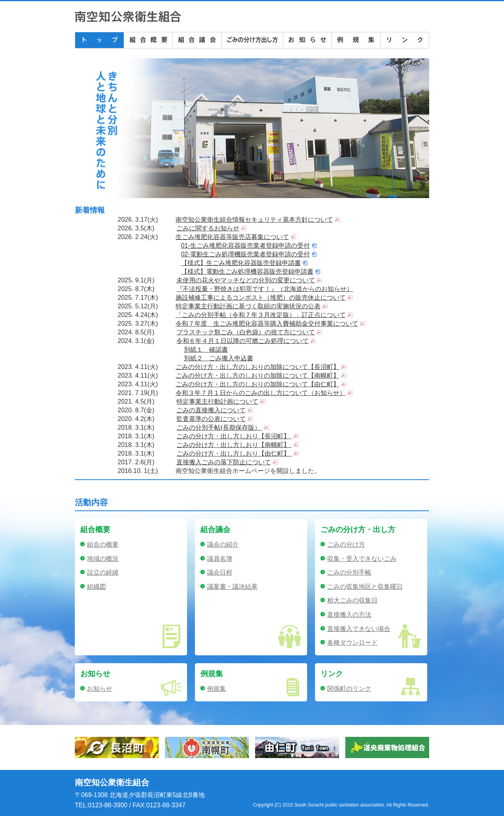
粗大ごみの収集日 (352, 600)
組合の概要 (103, 544)
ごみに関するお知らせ (208, 228)
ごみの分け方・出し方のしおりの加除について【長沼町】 (258, 367)
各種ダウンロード (352, 643)
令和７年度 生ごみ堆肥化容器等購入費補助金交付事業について (267, 324)
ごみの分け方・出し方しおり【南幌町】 (234, 445)
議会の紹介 (223, 544)
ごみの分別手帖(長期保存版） (219, 427)
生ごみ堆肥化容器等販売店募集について (232, 237)
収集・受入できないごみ (362, 559)
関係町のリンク (349, 689)
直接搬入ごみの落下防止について (224, 462)
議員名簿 (220, 559)
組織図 (96, 587)
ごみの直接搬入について (211, 410)
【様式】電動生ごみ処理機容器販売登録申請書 (247, 272)
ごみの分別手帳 (349, 572)
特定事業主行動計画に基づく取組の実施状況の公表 (248, 306)
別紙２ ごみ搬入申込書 (219, 358)
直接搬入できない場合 (359, 629)
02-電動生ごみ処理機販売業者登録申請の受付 (246, 254)
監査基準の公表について (211, 419)
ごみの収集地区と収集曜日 (365, 587)
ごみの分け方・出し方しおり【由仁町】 (234, 453)
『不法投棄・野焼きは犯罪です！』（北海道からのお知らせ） (265, 289)
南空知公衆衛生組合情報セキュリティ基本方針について (254, 220)
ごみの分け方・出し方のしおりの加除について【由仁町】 (258, 384)
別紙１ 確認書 (206, 350)
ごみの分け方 (346, 544)
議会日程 (220, 572)
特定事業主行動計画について (217, 402)
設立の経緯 (103, 572)
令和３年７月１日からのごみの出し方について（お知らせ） (261, 393)
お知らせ (100, 689)
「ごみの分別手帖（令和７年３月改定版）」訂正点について (261, 315)
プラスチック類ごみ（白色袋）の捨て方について (246, 332)
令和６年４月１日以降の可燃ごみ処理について (243, 341)
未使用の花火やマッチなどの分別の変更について (246, 280)
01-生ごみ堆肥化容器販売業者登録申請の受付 (246, 246)
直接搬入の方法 (349, 615)
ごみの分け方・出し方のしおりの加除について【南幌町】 (258, 376)
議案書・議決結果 (232, 587)
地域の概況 (103, 559)
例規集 (217, 689)
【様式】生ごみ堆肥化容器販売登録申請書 (241, 263)
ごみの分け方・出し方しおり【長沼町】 (234, 436)
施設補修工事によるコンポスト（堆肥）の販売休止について (261, 298)
